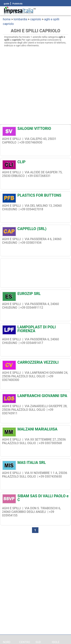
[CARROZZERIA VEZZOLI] (35, 363)
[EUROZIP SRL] (35, 295)
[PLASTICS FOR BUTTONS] (35, 196)
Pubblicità (17, 4)
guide (7, 4)
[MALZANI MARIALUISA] (35, 430)
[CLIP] (35, 163)
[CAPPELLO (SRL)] (35, 230)
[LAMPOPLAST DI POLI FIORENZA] (35, 329)
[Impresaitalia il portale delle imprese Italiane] (20, 11)
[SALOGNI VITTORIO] (35, 129)
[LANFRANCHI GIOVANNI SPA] (35, 397)
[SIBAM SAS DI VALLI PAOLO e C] (35, 498)
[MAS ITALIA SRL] (35, 463)
